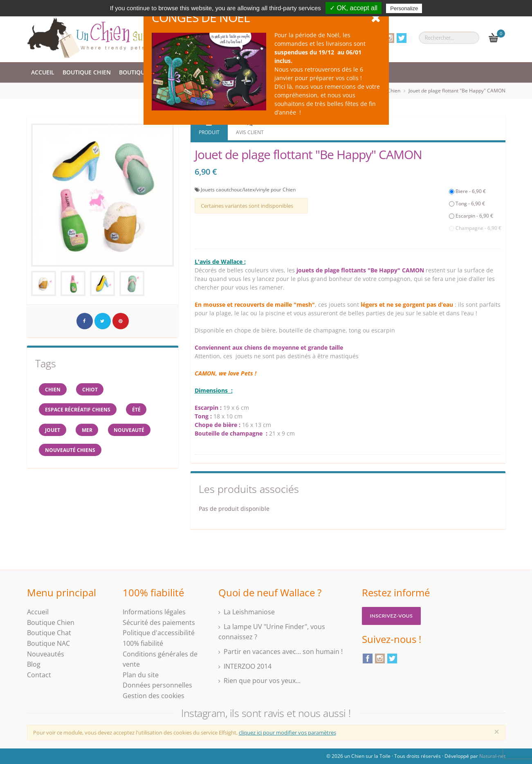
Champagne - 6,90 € (475, 228)
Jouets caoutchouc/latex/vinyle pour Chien (248, 190)
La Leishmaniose (249, 612)
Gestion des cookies (154, 696)
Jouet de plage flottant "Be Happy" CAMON (457, 91)
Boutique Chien (87, 72)
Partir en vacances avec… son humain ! (283, 652)
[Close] (497, 732)
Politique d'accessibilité (159, 633)
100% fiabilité (143, 643)
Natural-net (492, 756)
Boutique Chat (142, 72)
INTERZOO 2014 (248, 666)
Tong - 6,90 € (467, 203)
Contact (39, 675)
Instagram (389, 38)
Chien (53, 390)
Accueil (43, 72)
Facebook (368, 658)
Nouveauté (131, 430)
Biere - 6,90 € (467, 191)
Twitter (402, 38)
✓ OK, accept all (354, 8)
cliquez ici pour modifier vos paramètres (287, 733)
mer (88, 430)
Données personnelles (157, 685)
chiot (91, 390)
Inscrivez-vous (392, 616)
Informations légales (154, 612)
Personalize (404, 8)
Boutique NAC (48, 643)
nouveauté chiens (71, 451)
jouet (53, 430)
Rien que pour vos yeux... (262, 681)
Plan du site (141, 675)
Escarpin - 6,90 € (471, 216)
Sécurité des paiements (159, 622)
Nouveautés (46, 654)
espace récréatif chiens (78, 410)
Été (137, 410)
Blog (34, 664)
